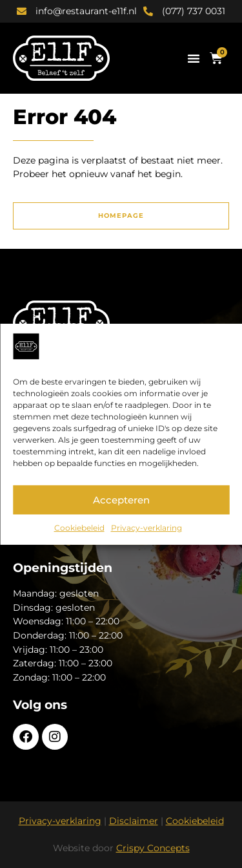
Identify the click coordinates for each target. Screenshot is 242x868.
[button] (194, 58)
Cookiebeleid (79, 528)
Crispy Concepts (153, 848)
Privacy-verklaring (146, 528)
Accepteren (121, 500)
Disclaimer (134, 821)
